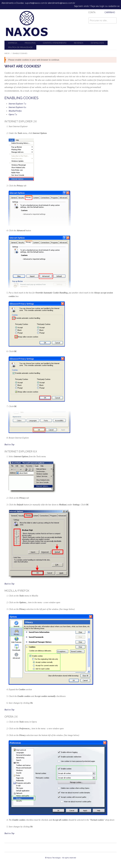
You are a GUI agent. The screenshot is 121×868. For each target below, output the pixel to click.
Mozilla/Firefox (15, 111)
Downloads (97, 43)
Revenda (79, 43)
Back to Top (9, 445)
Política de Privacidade (20, 47)
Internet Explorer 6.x (17, 107)
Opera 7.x (13, 114)
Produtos (30, 43)
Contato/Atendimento (55, 43)
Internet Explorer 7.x (17, 104)
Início (7, 53)
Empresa (13, 43)
